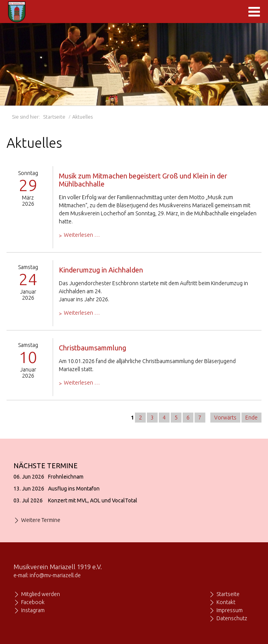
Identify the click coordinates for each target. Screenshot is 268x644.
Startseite (54, 117)
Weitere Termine (41, 520)
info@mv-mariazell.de (55, 575)
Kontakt (226, 602)
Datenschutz (232, 618)
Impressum (230, 610)
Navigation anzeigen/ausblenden (254, 12)
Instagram (33, 610)
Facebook (33, 602)
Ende (251, 418)
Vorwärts (225, 418)
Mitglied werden (41, 594)
